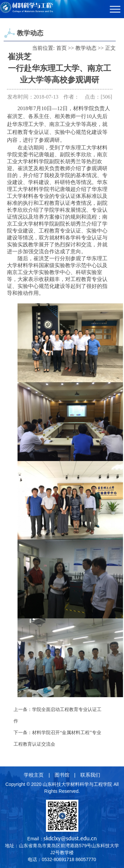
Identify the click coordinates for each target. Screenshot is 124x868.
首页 (62, 48)
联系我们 (90, 775)
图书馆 (62, 775)
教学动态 (86, 48)
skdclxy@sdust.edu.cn (70, 838)
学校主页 (34, 775)
